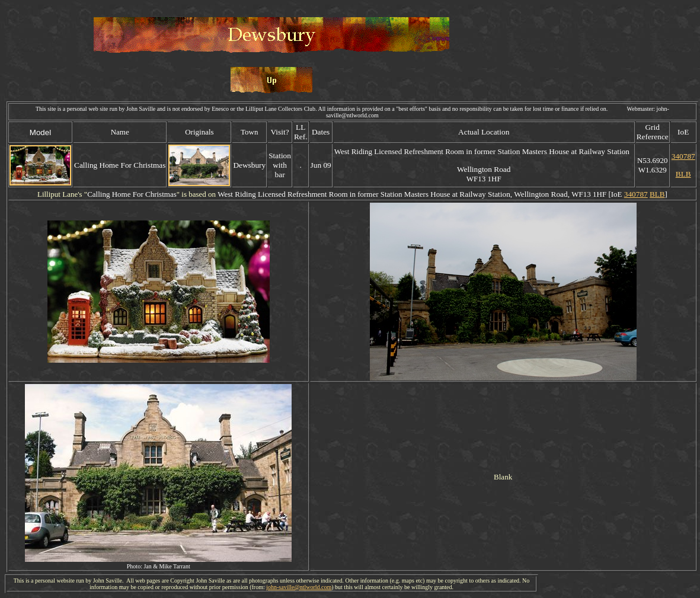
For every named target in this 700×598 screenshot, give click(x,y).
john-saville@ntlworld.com (299, 587)
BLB (683, 174)
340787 (683, 156)
